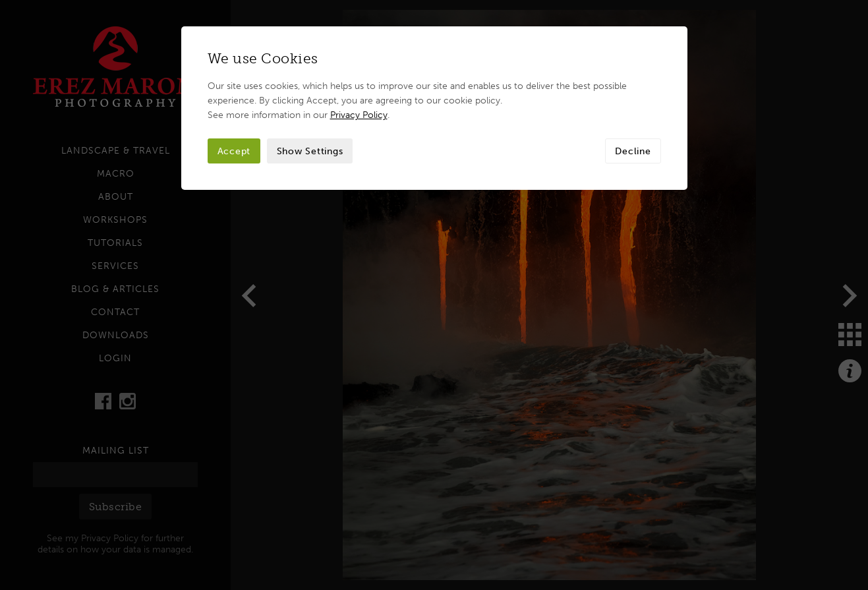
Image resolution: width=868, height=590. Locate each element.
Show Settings (310, 151)
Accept (234, 151)
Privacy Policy (359, 115)
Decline (633, 151)
